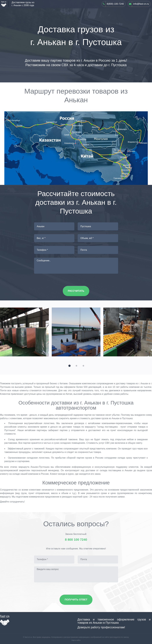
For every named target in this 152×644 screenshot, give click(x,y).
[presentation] (1, 330)
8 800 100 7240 (76, 540)
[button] (69, 365)
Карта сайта (76, 640)
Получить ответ (76, 600)
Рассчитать (76, 291)
